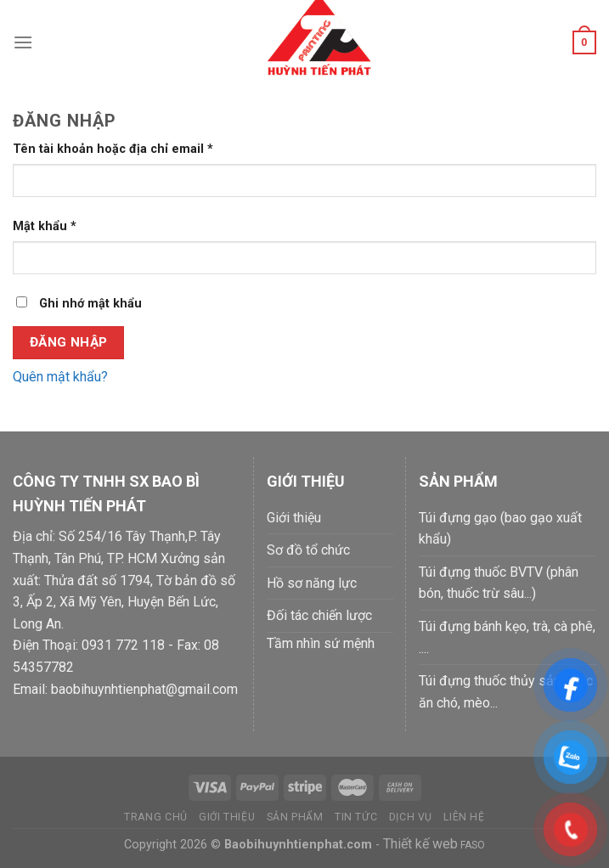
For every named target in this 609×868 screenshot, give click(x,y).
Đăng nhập (69, 342)
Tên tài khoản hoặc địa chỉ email (113, 149)
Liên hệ (464, 817)
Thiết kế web (420, 844)
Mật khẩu (45, 226)
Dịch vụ (411, 817)
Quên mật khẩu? (60, 377)
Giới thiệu (227, 817)
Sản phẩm (295, 817)
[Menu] (23, 42)
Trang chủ (156, 817)
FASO (471, 845)
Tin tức (356, 817)
